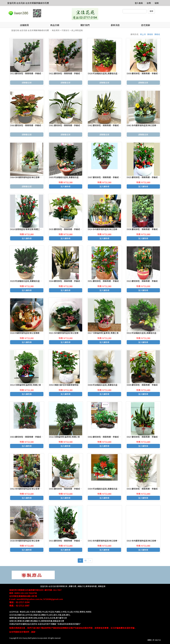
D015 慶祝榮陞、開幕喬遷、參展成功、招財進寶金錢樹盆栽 (75, 541)
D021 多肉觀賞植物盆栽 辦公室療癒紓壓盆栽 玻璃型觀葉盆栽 (76, 333)
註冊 (149, 3)
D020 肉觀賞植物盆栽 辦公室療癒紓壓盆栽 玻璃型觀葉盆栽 (36, 333)
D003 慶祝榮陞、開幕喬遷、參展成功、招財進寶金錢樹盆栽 (37, 437)
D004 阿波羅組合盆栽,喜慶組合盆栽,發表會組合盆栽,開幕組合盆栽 (117, 489)
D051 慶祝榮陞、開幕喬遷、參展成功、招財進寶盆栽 (111, 281)
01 (80, 560)
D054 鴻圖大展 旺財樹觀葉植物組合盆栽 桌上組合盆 (72, 385)
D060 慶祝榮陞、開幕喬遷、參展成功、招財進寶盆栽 (34, 125)
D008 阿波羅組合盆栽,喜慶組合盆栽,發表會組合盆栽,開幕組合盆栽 (117, 385)
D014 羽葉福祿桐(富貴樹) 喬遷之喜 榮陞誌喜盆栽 (32, 385)
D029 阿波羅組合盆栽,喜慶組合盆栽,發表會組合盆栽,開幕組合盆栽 (40, 281)
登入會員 (139, 3)
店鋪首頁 (24, 25)
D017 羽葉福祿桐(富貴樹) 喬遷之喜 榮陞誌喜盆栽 (109, 333)
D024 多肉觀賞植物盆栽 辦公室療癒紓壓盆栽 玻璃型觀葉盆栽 (115, 229)
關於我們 (85, 25)
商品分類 (55, 25)
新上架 (143, 34)
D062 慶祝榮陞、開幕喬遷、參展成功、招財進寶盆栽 (111, 125)
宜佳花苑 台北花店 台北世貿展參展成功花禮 (28, 3)
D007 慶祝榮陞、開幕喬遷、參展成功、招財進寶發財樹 (112, 177)
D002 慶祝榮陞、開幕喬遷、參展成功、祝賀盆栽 (109, 437)
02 (86, 560)
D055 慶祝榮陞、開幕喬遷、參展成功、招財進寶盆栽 (72, 489)
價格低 (157, 34)
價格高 (150, 34)
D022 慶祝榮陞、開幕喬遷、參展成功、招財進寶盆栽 (72, 73)
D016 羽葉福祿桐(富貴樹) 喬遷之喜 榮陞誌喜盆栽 (71, 437)
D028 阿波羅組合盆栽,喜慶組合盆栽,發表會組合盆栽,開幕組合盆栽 (117, 73)
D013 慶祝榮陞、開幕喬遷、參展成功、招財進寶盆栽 (34, 73)
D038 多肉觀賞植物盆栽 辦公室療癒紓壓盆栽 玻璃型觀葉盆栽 (37, 541)
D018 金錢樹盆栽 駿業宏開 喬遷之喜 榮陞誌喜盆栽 (32, 229)
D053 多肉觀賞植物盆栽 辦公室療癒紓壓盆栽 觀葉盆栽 (112, 541)
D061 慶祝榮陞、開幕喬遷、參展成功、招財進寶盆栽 (72, 125)
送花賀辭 (146, 25)
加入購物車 (66, 186)
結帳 (157, 3)
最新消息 (115, 25)
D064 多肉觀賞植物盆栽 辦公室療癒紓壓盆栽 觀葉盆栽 (34, 177)
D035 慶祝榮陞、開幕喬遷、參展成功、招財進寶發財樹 (73, 229)
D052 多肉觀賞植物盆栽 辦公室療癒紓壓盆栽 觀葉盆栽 (34, 489)
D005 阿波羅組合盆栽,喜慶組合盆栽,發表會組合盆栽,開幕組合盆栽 (78, 177)
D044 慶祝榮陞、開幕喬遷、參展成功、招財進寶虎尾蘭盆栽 (75, 281)
